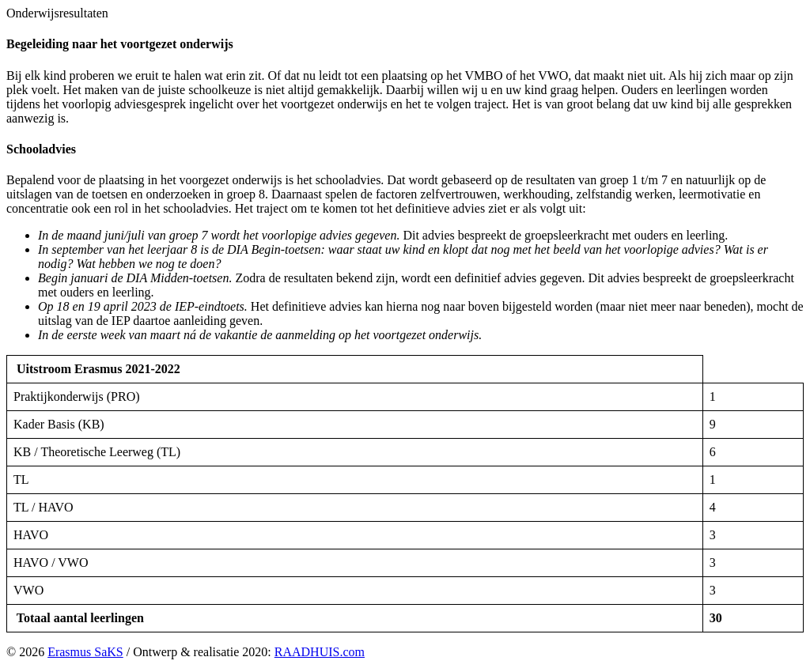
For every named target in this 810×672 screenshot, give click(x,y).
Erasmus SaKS (85, 652)
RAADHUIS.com (320, 652)
